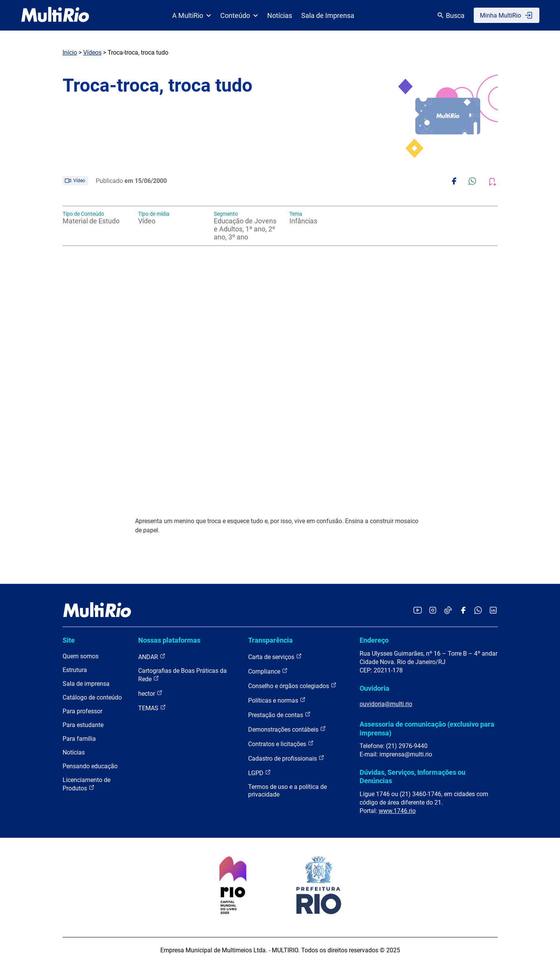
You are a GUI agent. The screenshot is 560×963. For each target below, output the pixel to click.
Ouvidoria (374, 688)
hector (150, 693)
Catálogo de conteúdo (92, 697)
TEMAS (152, 708)
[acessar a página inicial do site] (55, 15)
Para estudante (83, 725)
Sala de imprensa (86, 684)
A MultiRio (192, 15)
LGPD (260, 773)
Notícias (280, 15)
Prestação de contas (279, 715)
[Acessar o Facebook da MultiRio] (463, 611)
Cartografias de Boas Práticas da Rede (182, 675)
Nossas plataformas (169, 640)
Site (69, 640)
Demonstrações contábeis (287, 729)
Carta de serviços (275, 657)
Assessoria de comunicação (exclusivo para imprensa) (427, 728)
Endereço (374, 640)
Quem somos (81, 656)
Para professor (82, 711)
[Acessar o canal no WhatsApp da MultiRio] (478, 611)
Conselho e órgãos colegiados (292, 686)
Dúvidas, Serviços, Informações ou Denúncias (412, 776)
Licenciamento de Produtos (86, 784)
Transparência (270, 640)
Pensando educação (90, 766)
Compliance (268, 671)
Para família (79, 739)
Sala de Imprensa (328, 15)
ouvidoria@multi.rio (386, 704)
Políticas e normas (277, 700)
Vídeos (92, 53)
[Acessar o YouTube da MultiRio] (418, 611)
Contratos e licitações (281, 744)
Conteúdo (239, 15)
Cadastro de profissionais (286, 758)
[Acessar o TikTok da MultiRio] (448, 611)
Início (70, 53)
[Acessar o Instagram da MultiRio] (433, 611)
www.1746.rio (397, 811)
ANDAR (152, 657)
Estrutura (75, 670)
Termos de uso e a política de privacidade (287, 791)
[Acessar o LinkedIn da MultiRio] (493, 611)
